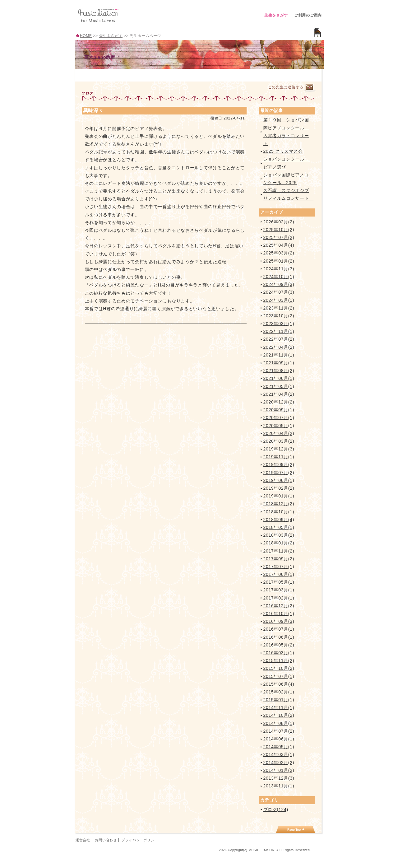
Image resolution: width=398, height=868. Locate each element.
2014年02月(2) (279, 763)
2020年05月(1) (279, 426)
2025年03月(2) (279, 253)
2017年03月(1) (279, 590)
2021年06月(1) (279, 378)
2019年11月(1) (279, 457)
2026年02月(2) (279, 222)
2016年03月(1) (279, 653)
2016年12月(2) (279, 606)
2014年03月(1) (279, 754)
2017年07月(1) (279, 567)
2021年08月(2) (279, 371)
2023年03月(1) (279, 324)
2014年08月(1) (279, 723)
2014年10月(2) (279, 715)
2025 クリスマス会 (283, 151)
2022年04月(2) (279, 347)
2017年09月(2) (279, 559)
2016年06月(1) (279, 637)
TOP (90, 74)
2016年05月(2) (279, 645)
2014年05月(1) (279, 747)
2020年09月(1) (279, 410)
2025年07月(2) (279, 237)
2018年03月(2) (279, 535)
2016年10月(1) (279, 614)
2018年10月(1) (279, 512)
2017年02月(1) (279, 598)
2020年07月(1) (279, 418)
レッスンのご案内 (152, 74)
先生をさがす (276, 15)
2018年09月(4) (279, 520)
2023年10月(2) (279, 316)
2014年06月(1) (279, 739)
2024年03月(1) (279, 300)
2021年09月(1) (279, 363)
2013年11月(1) (279, 786)
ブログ (244, 74)
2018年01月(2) (279, 543)
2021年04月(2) (279, 394)
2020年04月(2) (279, 433)
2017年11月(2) (279, 551)
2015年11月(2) (279, 660)
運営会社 (83, 840)
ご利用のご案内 (308, 15)
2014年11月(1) (279, 707)
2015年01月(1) (279, 700)
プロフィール (121, 74)
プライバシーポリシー (140, 840)
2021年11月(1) (279, 355)
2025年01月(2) (279, 261)
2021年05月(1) (279, 386)
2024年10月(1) (279, 277)
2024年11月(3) (279, 269)
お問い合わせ (106, 840)
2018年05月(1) (279, 527)
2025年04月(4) (279, 245)
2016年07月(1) (279, 629)
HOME (86, 36)
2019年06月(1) (279, 480)
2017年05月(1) (279, 582)
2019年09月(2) (279, 464)
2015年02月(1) (279, 692)
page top (296, 829)
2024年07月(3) (279, 292)
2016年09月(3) (279, 621)
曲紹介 (183, 74)
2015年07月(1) (279, 676)
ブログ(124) (276, 810)
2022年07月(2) (279, 339)
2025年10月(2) (279, 230)
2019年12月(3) (279, 449)
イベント (213, 74)
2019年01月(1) (279, 496)
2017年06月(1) (279, 574)
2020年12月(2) (279, 402)
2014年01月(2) (279, 770)
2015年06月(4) (279, 684)
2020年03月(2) (279, 441)
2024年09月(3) (279, 284)
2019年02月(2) (279, 488)
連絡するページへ (310, 88)
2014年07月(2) (279, 731)
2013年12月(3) (279, 778)
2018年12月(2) (279, 504)
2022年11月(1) (279, 331)
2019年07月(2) (279, 473)
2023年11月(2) (279, 308)
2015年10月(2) (279, 668)
